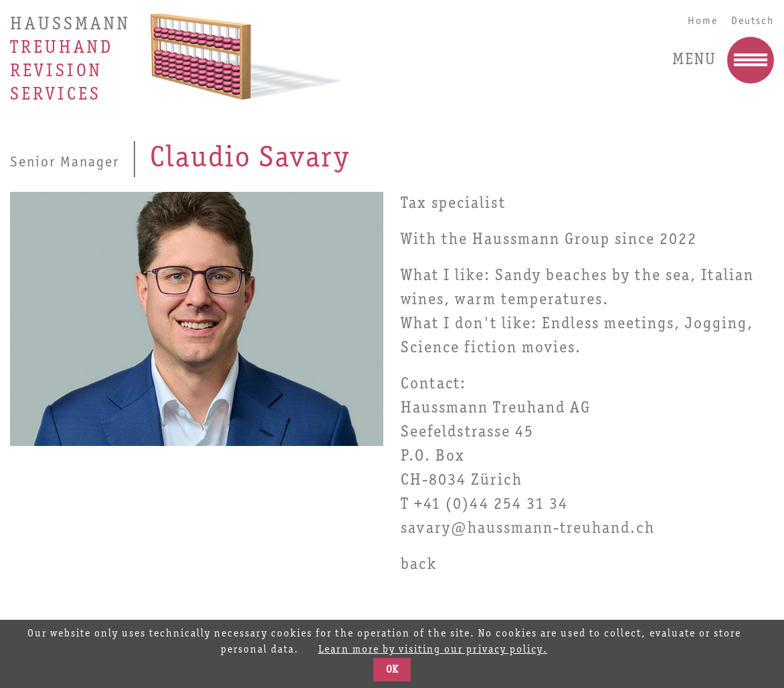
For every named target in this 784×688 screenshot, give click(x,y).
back (419, 565)
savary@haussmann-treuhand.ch (528, 529)
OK (392, 670)
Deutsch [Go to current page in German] (753, 21)
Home (703, 21)
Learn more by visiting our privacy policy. (433, 650)
